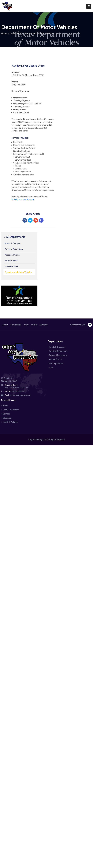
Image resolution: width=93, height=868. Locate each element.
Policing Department (58, 351)
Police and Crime (12, 255)
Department (16, 33)
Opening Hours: (11, 385)
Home (4, 33)
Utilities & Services (11, 410)
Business (44, 325)
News (26, 325)
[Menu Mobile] (89, 6)
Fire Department (12, 266)
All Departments (14, 237)
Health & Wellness (10, 422)
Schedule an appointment (23, 199)
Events (34, 325)
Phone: (15, 391)
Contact (6, 414)
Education (7, 418)
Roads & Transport (13, 243)
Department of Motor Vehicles (18, 272)
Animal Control (11, 261)
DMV (51, 368)
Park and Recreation (14, 249)
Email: (18, 395)
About (5, 325)
